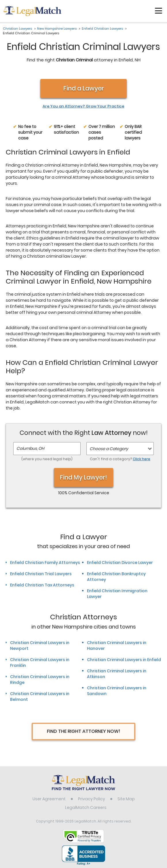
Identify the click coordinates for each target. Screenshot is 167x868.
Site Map (126, 799)
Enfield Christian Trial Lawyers (41, 574)
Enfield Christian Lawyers (102, 29)
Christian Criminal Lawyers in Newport (40, 646)
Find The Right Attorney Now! (84, 731)
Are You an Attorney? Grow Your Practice (83, 106)
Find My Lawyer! (83, 477)
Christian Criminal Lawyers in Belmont (40, 697)
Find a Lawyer (84, 88)
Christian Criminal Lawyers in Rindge (40, 680)
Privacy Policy (92, 799)
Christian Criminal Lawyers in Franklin (40, 663)
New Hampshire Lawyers (57, 29)
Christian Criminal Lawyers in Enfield (124, 660)
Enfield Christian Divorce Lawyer (120, 563)
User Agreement (49, 799)
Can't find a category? (120, 459)
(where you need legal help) (47, 459)
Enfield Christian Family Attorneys (45, 563)
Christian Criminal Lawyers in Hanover (117, 646)
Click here (142, 459)
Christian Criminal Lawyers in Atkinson (117, 674)
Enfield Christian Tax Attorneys (42, 585)
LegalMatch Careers (86, 807)
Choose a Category (109, 449)
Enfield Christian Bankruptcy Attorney (116, 577)
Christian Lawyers (17, 29)
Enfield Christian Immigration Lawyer (117, 594)
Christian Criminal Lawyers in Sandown (117, 691)
